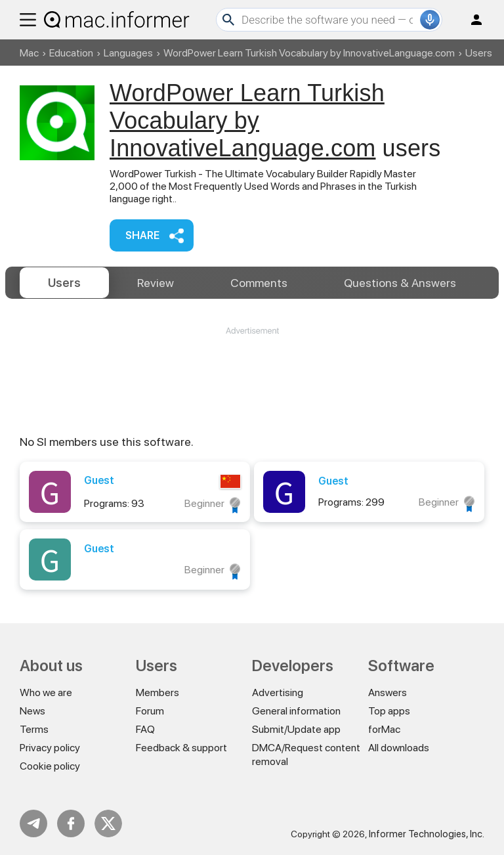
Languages (128, 53)
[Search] (329, 20)
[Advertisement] (252, 376)
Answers (400, 283)
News (32, 711)
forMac (384, 729)
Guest (99, 480)
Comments (259, 283)
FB (71, 823)
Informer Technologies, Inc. (427, 834)
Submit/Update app (296, 729)
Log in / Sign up (471, 20)
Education (71, 53)
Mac (29, 53)
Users (64, 283)
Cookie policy (50, 766)
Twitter (108, 823)
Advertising (278, 692)
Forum (150, 711)
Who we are (46, 692)
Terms (34, 729)
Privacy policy (50, 748)
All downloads (399, 748)
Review (156, 283)
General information (296, 711)
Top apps (389, 711)
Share (142, 235)
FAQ (145, 729)
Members (157, 692)
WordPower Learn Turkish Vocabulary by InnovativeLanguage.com (309, 53)
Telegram (33, 823)
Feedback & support (181, 748)
